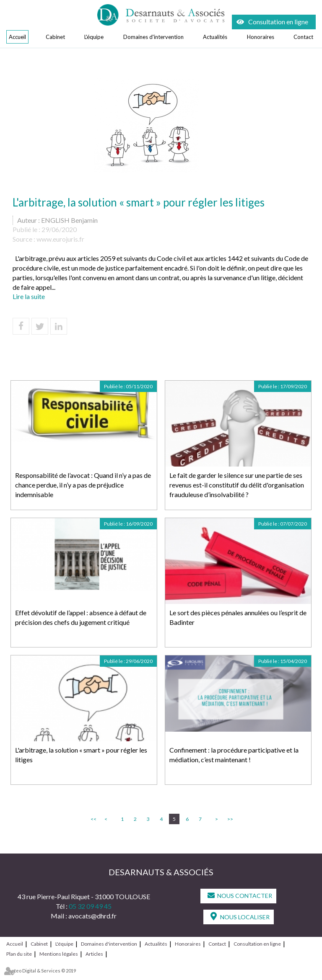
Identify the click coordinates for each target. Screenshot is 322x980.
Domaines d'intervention (153, 37)
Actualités (215, 37)
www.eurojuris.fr (60, 239)
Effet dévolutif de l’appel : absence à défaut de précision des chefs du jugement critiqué (81, 617)
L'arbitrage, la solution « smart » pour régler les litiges (81, 755)
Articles (94, 954)
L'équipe (94, 37)
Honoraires (261, 37)
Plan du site (19, 954)
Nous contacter (245, 896)
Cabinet (55, 37)
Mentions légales (59, 954)
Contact (303, 37)
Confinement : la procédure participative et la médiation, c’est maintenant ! (234, 755)
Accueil (17, 37)
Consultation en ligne (278, 22)
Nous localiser (245, 917)
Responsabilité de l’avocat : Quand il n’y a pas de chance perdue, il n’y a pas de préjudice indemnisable (83, 485)
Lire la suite (29, 296)
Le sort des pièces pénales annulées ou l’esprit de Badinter (238, 617)
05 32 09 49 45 (90, 906)
